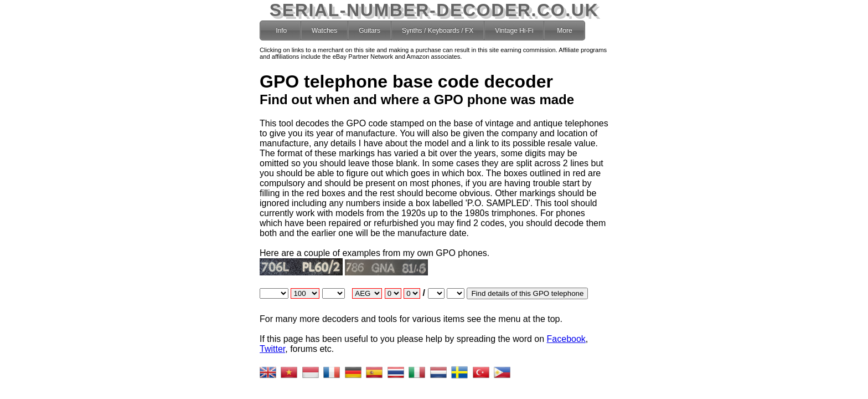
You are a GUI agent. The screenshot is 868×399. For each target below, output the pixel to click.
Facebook (566, 339)
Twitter (272, 349)
